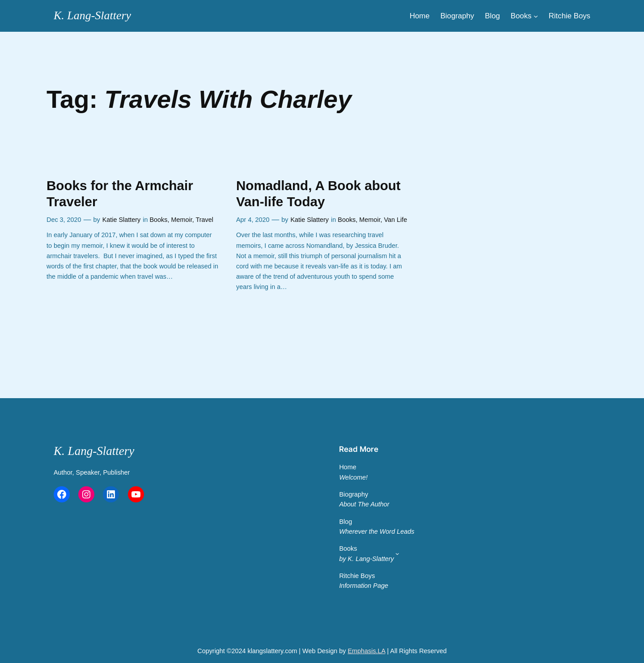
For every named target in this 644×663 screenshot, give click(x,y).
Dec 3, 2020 (64, 220)
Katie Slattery (122, 220)
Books (159, 220)
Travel (204, 220)
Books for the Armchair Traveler (120, 193)
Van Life (396, 220)
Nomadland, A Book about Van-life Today (318, 193)
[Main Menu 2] (397, 554)
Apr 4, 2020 (253, 220)
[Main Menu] (536, 16)
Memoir (182, 220)
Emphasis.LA (366, 651)
